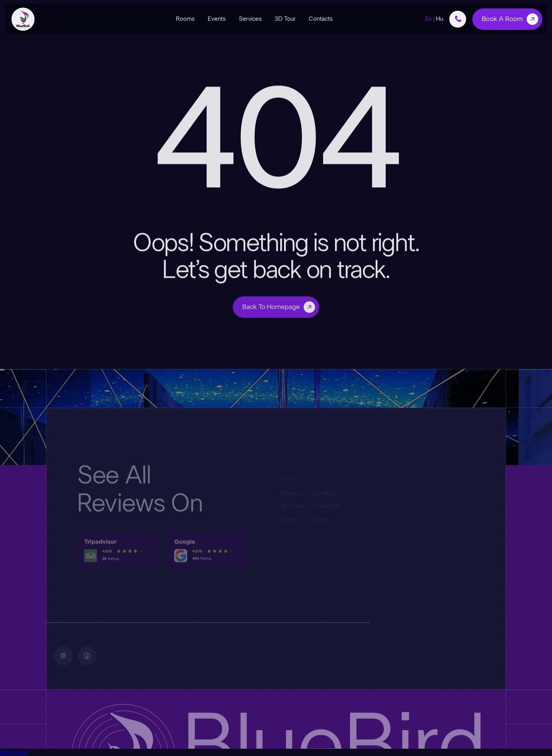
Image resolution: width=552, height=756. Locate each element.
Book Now (14, 752)
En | (434, 19)
